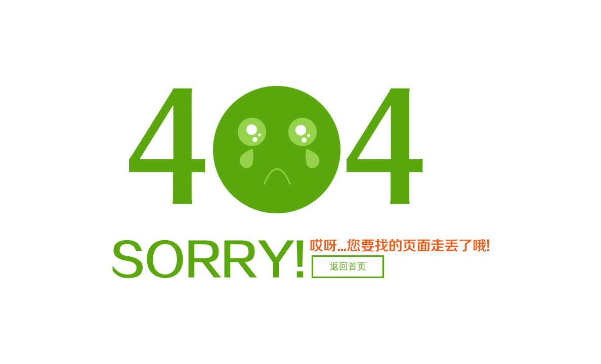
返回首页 (348, 266)
